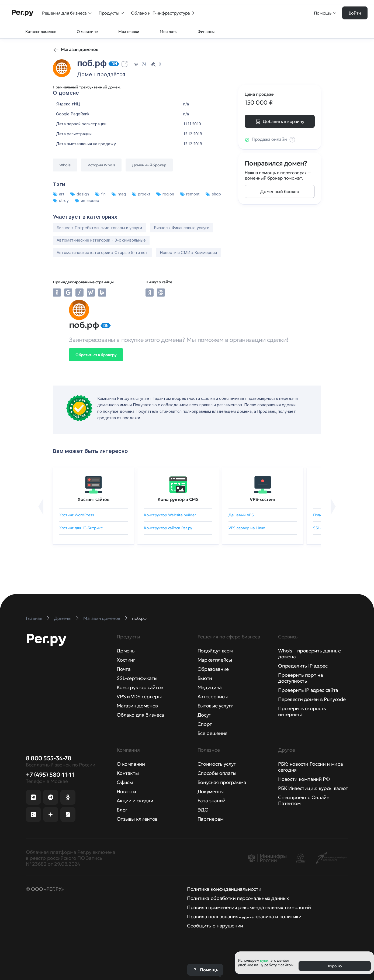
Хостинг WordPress (77, 515)
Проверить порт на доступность (300, 678)
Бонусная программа (222, 782)
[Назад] (41, 507)
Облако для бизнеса (140, 715)
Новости (126, 791)
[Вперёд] (333, 507)
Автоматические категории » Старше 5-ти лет (102, 252)
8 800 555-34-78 (49, 758)
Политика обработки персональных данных (238, 898)
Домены (126, 651)
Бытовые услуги (216, 706)
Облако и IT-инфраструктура (163, 13)
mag (119, 194)
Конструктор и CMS (178, 499)
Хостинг (126, 660)
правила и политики (278, 917)
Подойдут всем (215, 651)
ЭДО (203, 810)
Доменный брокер (280, 191)
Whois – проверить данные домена (309, 654)
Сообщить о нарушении (215, 926)
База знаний (212, 801)
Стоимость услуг (217, 764)
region (166, 194)
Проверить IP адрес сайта (308, 690)
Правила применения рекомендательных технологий (249, 907)
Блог (122, 810)
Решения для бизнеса (67, 13)
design (80, 194)
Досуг (204, 715)
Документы (211, 791)
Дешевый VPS (241, 515)
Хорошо (335, 966)
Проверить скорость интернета (302, 711)
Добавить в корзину (283, 121)
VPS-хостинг (263, 499)
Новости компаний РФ (304, 779)
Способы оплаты (217, 773)
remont (190, 194)
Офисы (125, 782)
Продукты (112, 13)
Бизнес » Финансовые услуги (182, 228)
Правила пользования (213, 917)
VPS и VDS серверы (139, 697)
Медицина (210, 687)
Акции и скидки (135, 801)
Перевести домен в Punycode (312, 699)
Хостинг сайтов (93, 499)
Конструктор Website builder (170, 515)
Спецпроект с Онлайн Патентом (304, 800)
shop (213, 194)
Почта (124, 669)
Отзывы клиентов (137, 819)
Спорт (205, 724)
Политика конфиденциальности (224, 889)
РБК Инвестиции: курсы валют (313, 788)
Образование (213, 669)
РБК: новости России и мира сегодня (311, 767)
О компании (131, 764)
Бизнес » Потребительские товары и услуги (99, 228)
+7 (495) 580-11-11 (50, 775)
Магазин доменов (79, 49)
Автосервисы (213, 697)
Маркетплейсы (215, 660)
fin (101, 194)
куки (264, 960)
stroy (61, 200)
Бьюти (205, 678)
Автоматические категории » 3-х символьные (101, 240)
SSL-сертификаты (137, 678)
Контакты (128, 773)
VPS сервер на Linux (247, 528)
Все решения (212, 733)
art (59, 194)
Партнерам (211, 819)
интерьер (87, 200)
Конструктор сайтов (140, 687)
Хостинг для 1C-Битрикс (81, 528)
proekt (142, 194)
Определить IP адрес (303, 666)
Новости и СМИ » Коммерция (188, 252)
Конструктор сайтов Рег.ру (168, 528)
